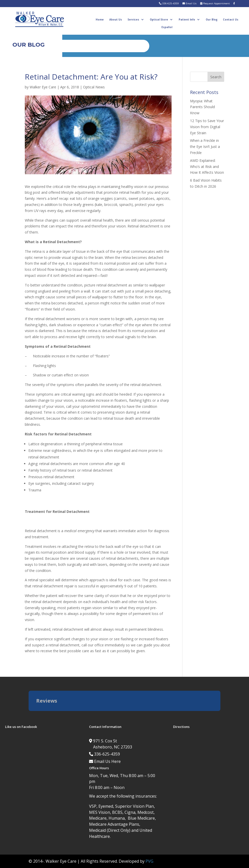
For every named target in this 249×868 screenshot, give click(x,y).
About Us (116, 20)
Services (133, 20)
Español (167, 27)
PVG (149, 861)
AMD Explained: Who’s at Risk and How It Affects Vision (207, 167)
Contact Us (231, 20)
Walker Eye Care (43, 87)
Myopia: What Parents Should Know (202, 107)
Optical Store (159, 20)
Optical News (94, 87)
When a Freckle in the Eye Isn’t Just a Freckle (205, 147)
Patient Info (187, 20)
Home (100, 20)
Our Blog (212, 20)
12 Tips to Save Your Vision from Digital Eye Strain (207, 127)
